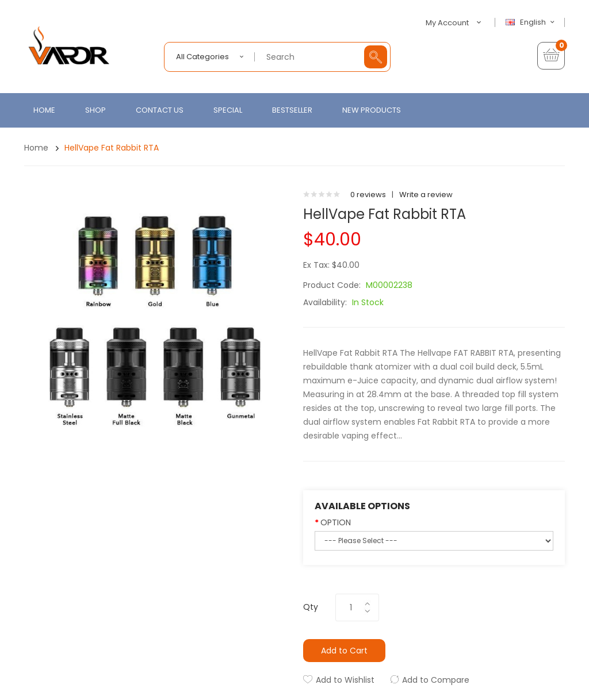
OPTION (336, 522)
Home (36, 148)
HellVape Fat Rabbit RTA (112, 148)
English (531, 22)
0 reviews (368, 195)
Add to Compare (436, 680)
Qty (311, 607)
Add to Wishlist (345, 680)
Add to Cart (344, 651)
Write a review (426, 195)
